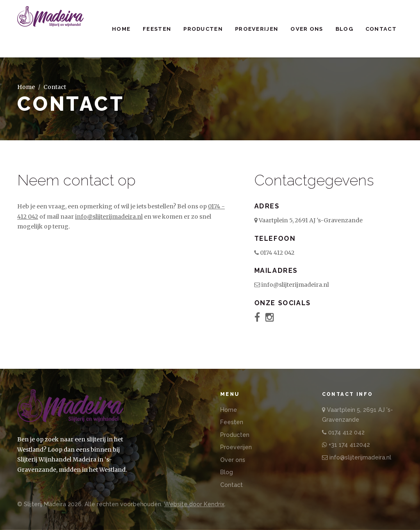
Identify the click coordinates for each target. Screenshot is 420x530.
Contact (381, 29)
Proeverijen (257, 29)
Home (121, 29)
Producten (203, 29)
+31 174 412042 (346, 445)
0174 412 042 (274, 253)
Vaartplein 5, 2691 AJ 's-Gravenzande (308, 220)
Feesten (157, 29)
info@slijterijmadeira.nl (109, 217)
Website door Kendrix (194, 504)
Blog (344, 29)
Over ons (307, 29)
